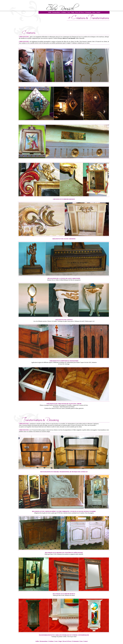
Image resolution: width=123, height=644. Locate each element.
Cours (68, 12)
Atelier (50, 12)
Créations (63, 12)
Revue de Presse (80, 12)
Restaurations (56, 12)
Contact (98, 12)
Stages (73, 12)
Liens (94, 12)
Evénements (88, 12)
